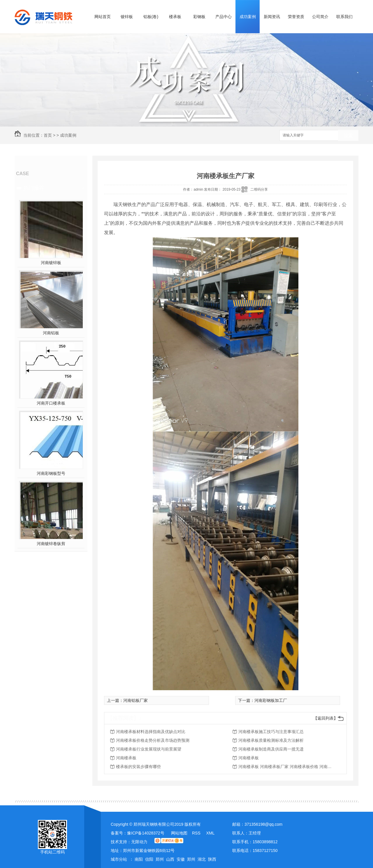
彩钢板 (199, 17)
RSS (197, 833)
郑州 (160, 859)
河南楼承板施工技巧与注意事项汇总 (271, 732)
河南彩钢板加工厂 (271, 700)
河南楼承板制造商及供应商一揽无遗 (271, 749)
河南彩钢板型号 (51, 473)
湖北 (202, 859)
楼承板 (175, 17)
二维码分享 (259, 189)
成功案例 (248, 17)
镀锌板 (127, 17)
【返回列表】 (326, 718)
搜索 (348, 136)
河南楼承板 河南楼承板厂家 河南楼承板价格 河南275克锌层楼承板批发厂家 (285, 767)
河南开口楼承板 (51, 403)
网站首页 (103, 17)
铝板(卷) (151, 17)
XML (210, 833)
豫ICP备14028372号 (146, 833)
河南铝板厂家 (136, 700)
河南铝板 (51, 333)
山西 (170, 859)
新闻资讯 (272, 17)
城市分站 (119, 859)
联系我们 (344, 17)
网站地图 (179, 833)
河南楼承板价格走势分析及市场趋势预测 (153, 740)
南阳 (139, 859)
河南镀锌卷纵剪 (51, 544)
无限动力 (139, 842)
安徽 (181, 859)
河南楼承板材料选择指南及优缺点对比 (151, 732)
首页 (48, 135)
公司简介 (320, 17)
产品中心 (224, 17)
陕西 (212, 859)
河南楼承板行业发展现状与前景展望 (149, 749)
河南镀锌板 (51, 263)
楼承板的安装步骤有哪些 (138, 767)
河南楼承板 (126, 758)
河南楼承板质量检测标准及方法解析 (271, 740)
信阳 (149, 859)
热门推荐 (34, 188)
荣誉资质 (296, 17)
